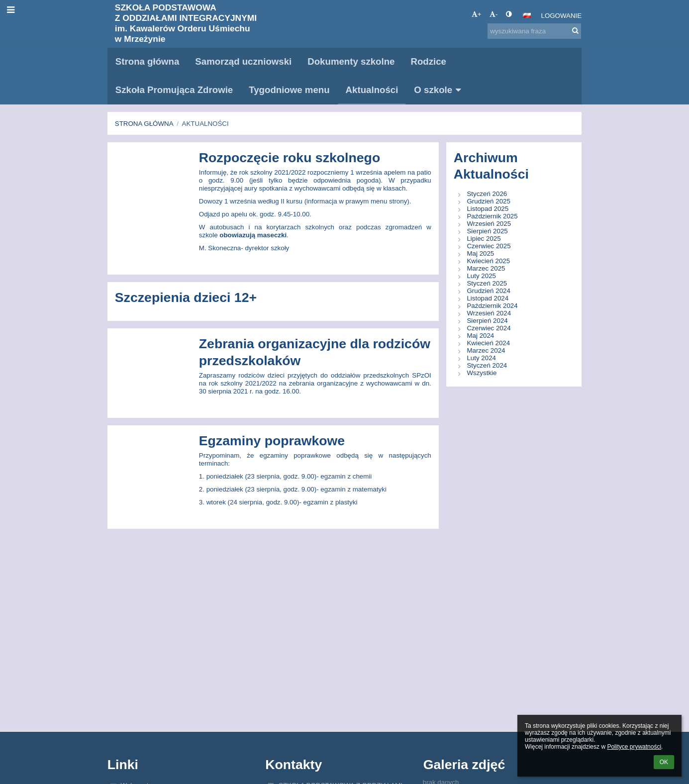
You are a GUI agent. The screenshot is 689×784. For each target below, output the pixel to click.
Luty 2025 (481, 276)
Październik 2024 (492, 306)
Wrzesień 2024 (489, 313)
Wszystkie (482, 373)
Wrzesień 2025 (489, 224)
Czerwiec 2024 (489, 328)
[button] (527, 15)
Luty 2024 (481, 358)
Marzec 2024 (486, 350)
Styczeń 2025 (487, 283)
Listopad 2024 (488, 298)
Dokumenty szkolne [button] (351, 61)
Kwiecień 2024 (488, 343)
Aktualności (205, 124)
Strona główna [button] (148, 61)
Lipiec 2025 (484, 239)
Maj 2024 (480, 336)
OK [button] (664, 762)
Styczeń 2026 (487, 194)
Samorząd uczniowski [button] (243, 61)
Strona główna (144, 124)
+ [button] (477, 14)
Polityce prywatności (634, 747)
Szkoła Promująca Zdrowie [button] (174, 90)
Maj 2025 (480, 253)
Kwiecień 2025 (488, 261)
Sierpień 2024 (487, 321)
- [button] (493, 14)
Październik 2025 (492, 216)
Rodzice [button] (428, 61)
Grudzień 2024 (488, 291)
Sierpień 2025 (487, 231)
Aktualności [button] (372, 90)
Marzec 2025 (486, 268)
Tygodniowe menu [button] (289, 90)
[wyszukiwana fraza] (534, 31)
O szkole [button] (439, 90)
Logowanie (561, 16)
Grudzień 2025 (488, 201)
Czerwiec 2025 (489, 246)
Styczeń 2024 (487, 365)
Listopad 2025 (488, 209)
